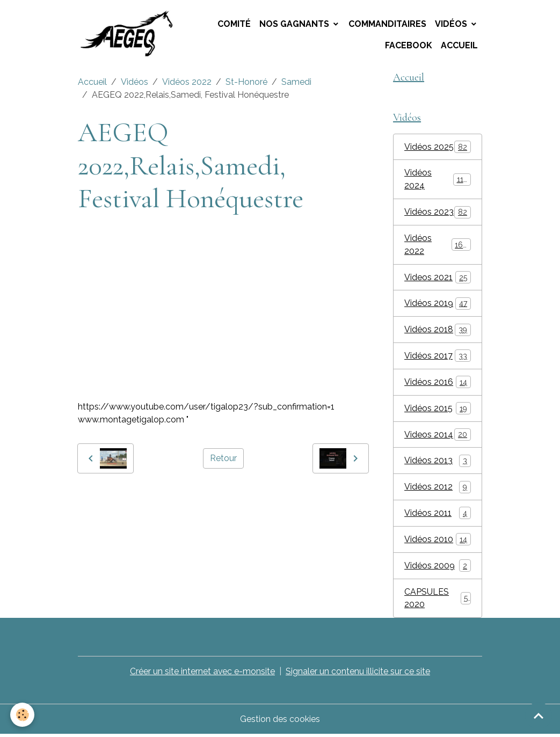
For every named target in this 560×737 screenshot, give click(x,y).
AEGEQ (165, 498)
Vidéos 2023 (438, 213)
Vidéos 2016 (438, 384)
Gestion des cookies (280, 722)
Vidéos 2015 (438, 410)
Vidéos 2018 (438, 331)
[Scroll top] (539, 716)
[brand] (130, 35)
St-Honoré (246, 82)
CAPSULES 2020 (438, 600)
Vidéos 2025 (438, 147)
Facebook (409, 45)
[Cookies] (23, 715)
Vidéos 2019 (438, 305)
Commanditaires (387, 24)
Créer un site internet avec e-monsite (203, 674)
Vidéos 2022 (187, 82)
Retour (223, 458)
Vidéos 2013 (438, 462)
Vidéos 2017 (438, 357)
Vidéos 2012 (438, 489)
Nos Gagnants (295, 24)
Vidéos (452, 24)
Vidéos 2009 (438, 568)
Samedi (296, 82)
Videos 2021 (438, 278)
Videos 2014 (438, 436)
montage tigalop (111, 498)
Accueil (459, 45)
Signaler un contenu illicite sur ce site (358, 674)
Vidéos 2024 (438, 180)
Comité (234, 24)
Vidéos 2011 (438, 515)
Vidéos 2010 (438, 541)
